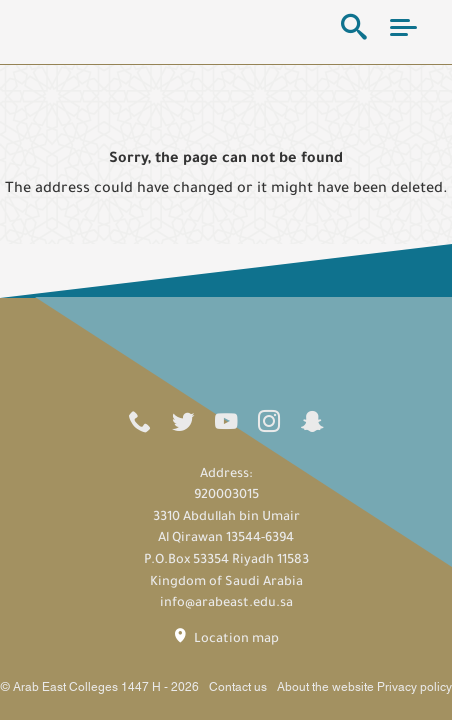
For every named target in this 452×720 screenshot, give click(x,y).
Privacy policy (414, 687)
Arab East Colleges (105, 27)
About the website (325, 687)
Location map (226, 638)
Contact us (238, 687)
